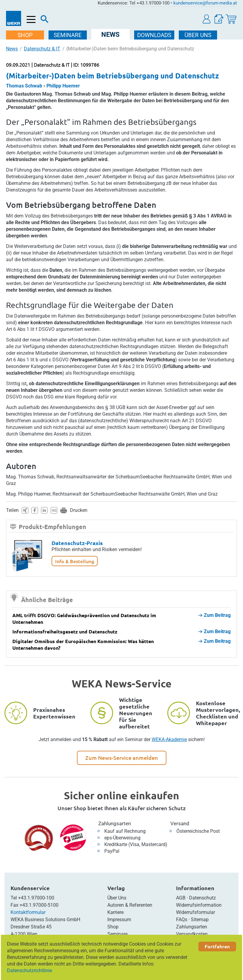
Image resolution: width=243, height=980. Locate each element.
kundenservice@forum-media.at (205, 3)
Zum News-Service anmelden (122, 758)
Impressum (119, 920)
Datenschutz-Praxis (77, 543)
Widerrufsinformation (199, 905)
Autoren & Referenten (130, 905)
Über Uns (117, 898)
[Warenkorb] (231, 19)
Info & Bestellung (75, 561)
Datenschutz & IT (42, 49)
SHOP (25, 35)
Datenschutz (202, 898)
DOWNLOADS (155, 35)
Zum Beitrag (215, 615)
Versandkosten (192, 934)
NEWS (111, 35)
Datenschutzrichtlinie (29, 970)
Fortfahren (217, 946)
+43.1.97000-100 (36, 898)
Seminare (117, 934)
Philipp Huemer (63, 86)
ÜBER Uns (198, 35)
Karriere (115, 912)
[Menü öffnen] (31, 20)
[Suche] (45, 21)
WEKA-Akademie (169, 739)
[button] (207, 19)
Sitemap (200, 920)
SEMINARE (68, 35)
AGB (181, 898)
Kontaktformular (28, 912)
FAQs (182, 920)
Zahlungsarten (115, 823)
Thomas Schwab (24, 86)
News (12, 49)
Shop (113, 927)
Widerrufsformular (196, 912)
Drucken (79, 510)
